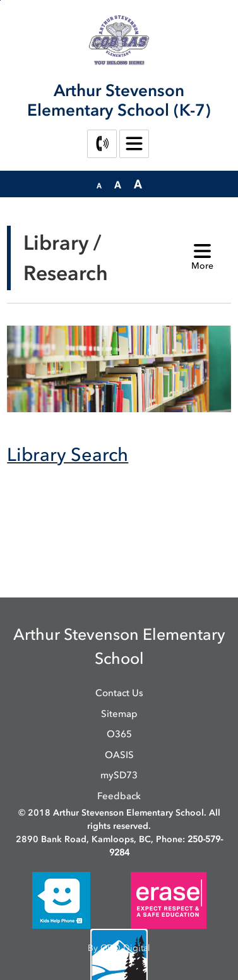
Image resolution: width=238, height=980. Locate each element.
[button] (99, 185)
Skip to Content (0, 0)
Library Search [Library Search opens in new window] (68, 454)
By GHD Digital (119, 948)
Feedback (119, 796)
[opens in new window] (61, 900)
